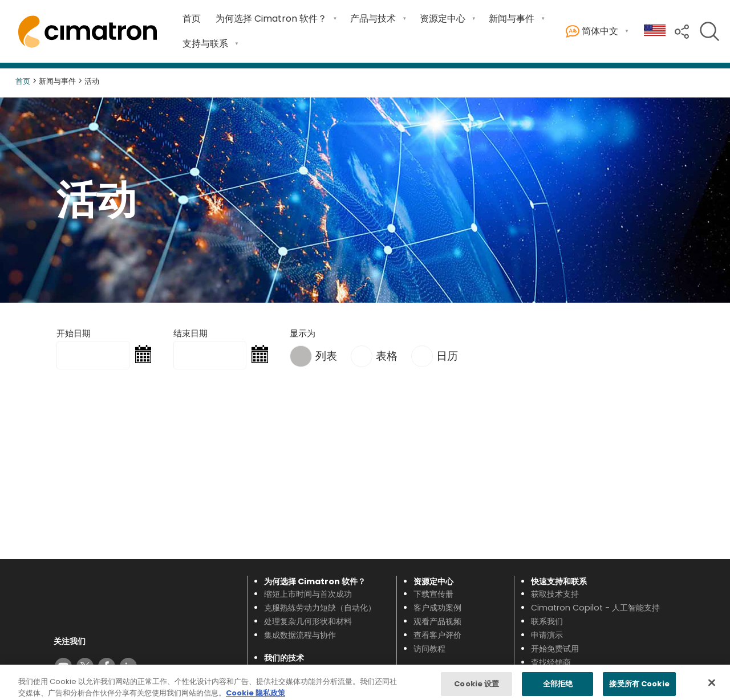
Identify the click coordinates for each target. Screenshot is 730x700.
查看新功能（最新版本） (308, 670)
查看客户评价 (437, 635)
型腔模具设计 (288, 683)
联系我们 (547, 621)
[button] (682, 30)
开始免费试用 (555, 649)
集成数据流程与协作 (300, 635)
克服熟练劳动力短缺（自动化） (320, 608)
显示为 (303, 333)
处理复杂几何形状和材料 (308, 621)
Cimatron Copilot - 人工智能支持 (595, 608)
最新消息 (429, 683)
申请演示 (547, 635)
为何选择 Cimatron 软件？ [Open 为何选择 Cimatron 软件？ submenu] (271, 19)
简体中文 (592, 32)
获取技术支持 (555, 594)
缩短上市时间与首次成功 (308, 594)
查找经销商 (551, 662)
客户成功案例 (437, 608)
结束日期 (190, 333)
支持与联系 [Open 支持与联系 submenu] (205, 44)
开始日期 (74, 333)
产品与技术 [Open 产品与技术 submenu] (373, 19)
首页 (192, 19)
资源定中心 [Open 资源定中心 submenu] (443, 19)
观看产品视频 (437, 621)
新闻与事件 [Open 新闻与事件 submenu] (512, 19)
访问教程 (429, 649)
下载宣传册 (433, 594)
